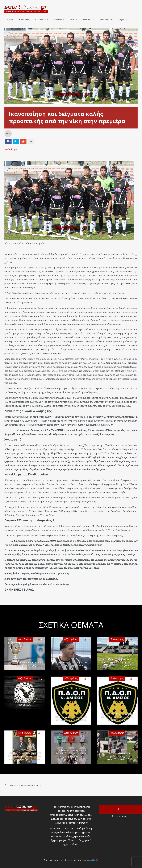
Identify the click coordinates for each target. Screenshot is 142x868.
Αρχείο (121, 20)
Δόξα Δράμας (24, 20)
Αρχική (10, 20)
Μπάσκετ (58, 20)
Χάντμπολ (87, 20)
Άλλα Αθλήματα (106, 20)
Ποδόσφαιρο (40, 20)
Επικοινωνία (120, 809)
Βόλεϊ (72, 20)
